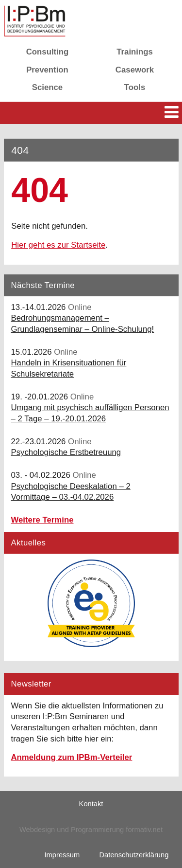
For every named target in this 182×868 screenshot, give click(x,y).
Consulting (48, 52)
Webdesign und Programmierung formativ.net (91, 830)
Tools (135, 87)
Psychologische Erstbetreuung (66, 452)
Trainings (135, 52)
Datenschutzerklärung (134, 855)
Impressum (62, 855)
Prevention (47, 70)
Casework (135, 70)
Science (47, 87)
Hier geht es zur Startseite (58, 245)
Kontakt (91, 804)
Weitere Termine (42, 520)
